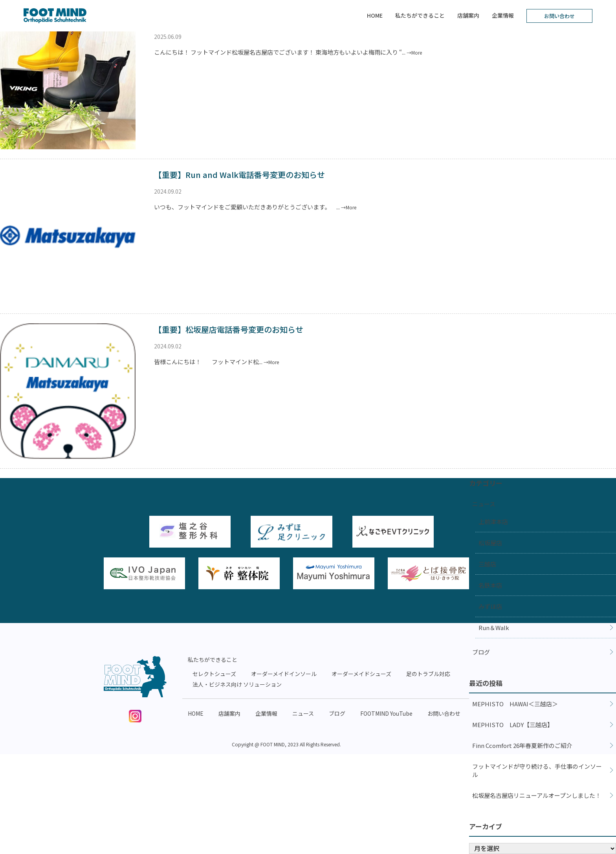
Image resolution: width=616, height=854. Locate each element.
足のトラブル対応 (428, 674)
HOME (375, 15)
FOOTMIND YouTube (386, 713)
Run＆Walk (494, 628)
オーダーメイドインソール (284, 674)
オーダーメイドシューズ (361, 674)
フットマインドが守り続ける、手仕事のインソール (537, 770)
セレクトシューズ (214, 674)
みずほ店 (490, 606)
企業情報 (503, 15)
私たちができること (420, 15)
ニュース (484, 504)
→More (414, 52)
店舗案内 (468, 15)
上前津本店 (493, 521)
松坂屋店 (490, 543)
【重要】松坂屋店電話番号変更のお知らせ (229, 329)
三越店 (487, 564)
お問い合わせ (559, 16)
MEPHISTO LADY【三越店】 (513, 725)
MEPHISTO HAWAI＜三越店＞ (515, 704)
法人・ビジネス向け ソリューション (237, 684)
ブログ (481, 652)
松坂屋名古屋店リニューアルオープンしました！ (537, 795)
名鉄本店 (490, 585)
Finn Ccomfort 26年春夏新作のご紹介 (522, 745)
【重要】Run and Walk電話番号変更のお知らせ (239, 175)
